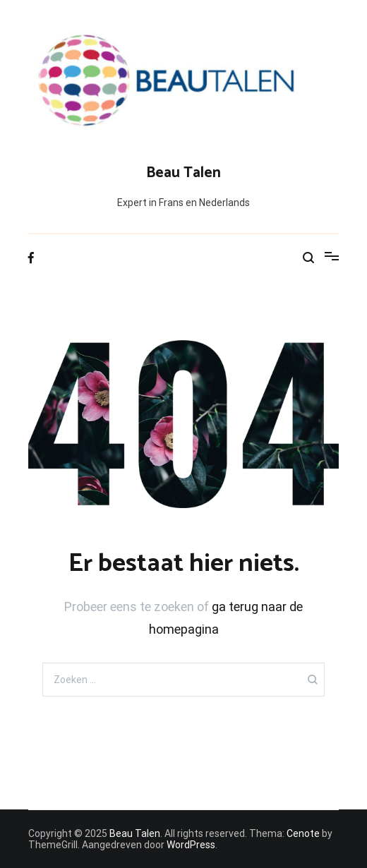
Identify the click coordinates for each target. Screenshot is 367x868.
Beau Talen (183, 173)
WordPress (191, 845)
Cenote (303, 833)
